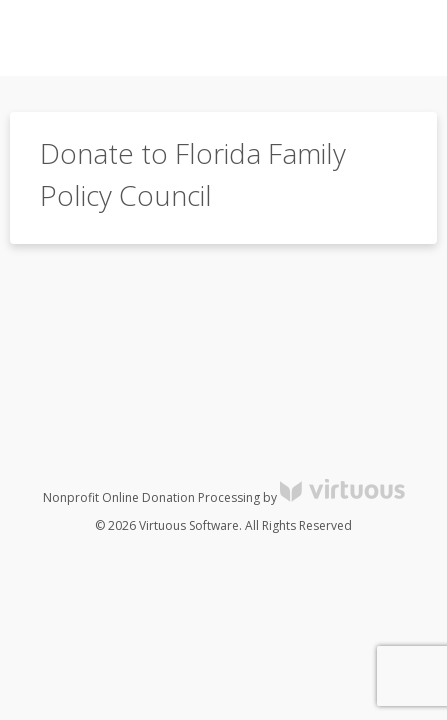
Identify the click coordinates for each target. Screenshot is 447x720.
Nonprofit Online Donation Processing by (224, 497)
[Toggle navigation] (393, 38)
